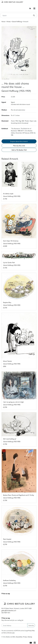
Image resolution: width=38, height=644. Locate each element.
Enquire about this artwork (19, 141)
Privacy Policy (31, 631)
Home (3, 21)
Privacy (25, 637)
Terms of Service (8, 633)
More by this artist (19, 146)
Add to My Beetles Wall (19, 150)
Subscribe (31, 625)
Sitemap (30, 637)
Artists (9, 21)
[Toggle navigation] (34, 8)
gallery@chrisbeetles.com (9, 610)
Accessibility (19, 637)
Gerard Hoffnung (17, 21)
